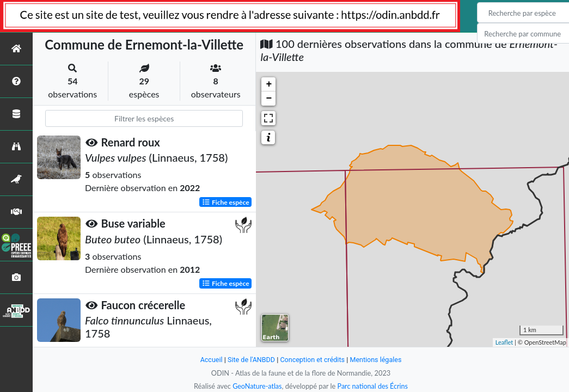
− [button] (269, 99)
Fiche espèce (226, 202)
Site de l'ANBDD (250, 360)
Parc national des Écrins (373, 386)
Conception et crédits (313, 360)
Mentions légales (377, 360)
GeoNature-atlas (256, 386)
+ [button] (269, 84)
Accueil (210, 360)
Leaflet (504, 342)
